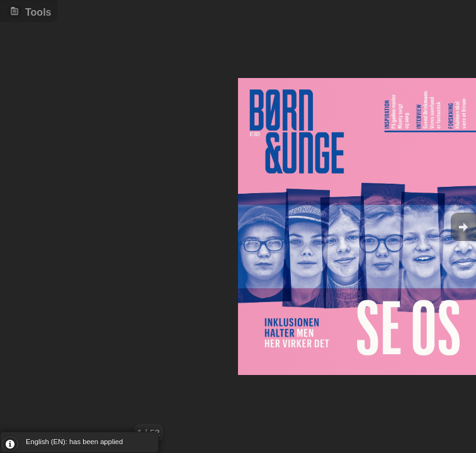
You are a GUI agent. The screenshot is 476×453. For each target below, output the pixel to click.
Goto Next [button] (463, 227)
